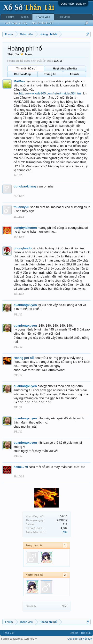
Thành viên (43, 17)
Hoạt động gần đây (65, 68)
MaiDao (19, 81)
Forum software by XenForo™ (19, 639)
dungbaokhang (25, 186)
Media (25, 17)
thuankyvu (21, 207)
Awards (74, 74)
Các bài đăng (22, 74)
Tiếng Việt (8, 633)
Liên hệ (74, 633)
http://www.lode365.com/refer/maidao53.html (50, 93)
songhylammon (25, 228)
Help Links (64, 17)
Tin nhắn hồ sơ (26, 68)
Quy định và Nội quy (80, 639)
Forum (10, 17)
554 (65, 532)
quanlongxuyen (25, 305)
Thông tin (50, 74)
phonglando (23, 248)
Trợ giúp (86, 633)
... (59, 23)
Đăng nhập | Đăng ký (73, 4)
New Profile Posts (43, 23)
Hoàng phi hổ (24, 358)
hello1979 (21, 467)
